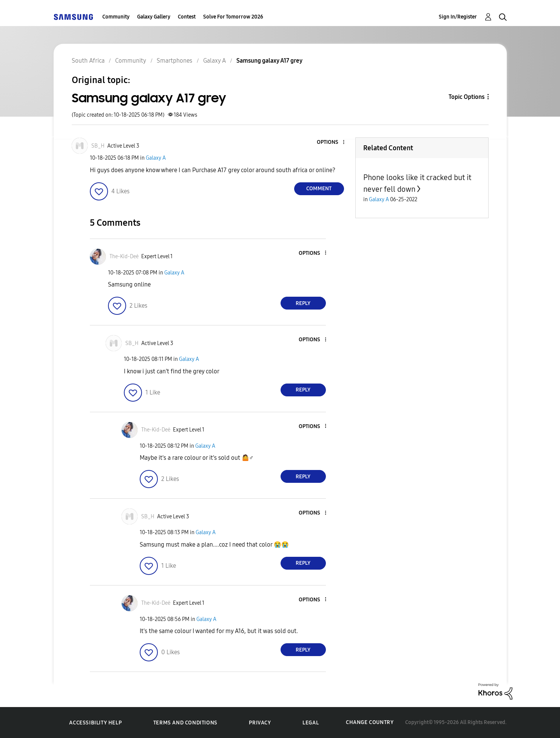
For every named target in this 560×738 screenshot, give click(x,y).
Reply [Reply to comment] (303, 303)
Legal (311, 723)
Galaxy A (156, 158)
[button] (331, 143)
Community (116, 17)
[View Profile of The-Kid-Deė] (124, 257)
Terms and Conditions (185, 723)
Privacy (260, 723)
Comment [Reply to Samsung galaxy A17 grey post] (319, 189)
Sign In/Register (458, 17)
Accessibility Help (95, 723)
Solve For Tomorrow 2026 (233, 17)
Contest (187, 17)
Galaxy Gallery (154, 17)
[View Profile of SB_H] (98, 146)
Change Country (370, 722)
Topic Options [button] (467, 97)
